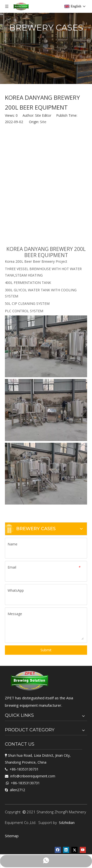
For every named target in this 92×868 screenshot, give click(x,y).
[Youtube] (83, 849)
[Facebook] (58, 849)
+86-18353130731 (24, 769)
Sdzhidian (67, 822)
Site (43, 122)
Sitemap (12, 836)
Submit (46, 650)
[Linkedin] (66, 849)
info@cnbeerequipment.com (33, 776)
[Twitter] (74, 849)
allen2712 (17, 790)
